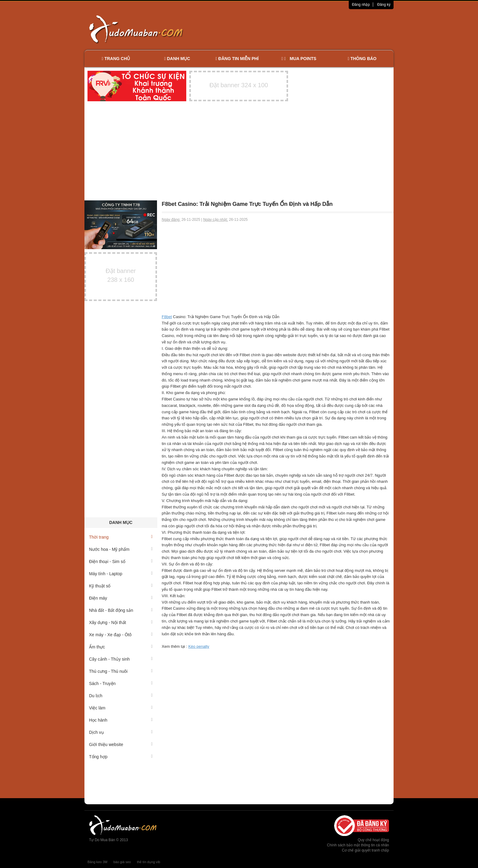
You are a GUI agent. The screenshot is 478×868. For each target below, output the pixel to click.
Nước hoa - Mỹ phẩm (121, 549)
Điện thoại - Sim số (121, 561)
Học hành (121, 720)
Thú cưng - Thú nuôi (121, 671)
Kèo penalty (199, 646)
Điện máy (121, 598)
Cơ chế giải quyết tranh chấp (366, 850)
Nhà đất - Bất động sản (121, 610)
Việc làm (121, 708)
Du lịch (121, 696)
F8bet (167, 317)
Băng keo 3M (97, 862)
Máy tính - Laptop (121, 574)
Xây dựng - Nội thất (121, 622)
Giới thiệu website (121, 744)
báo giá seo (122, 862)
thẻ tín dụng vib (148, 862)
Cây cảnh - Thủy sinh (121, 659)
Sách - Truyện (121, 683)
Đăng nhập (361, 5)
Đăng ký (384, 5)
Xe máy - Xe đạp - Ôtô (121, 635)
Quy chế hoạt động (373, 840)
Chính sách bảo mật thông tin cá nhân (358, 845)
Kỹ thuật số (121, 586)
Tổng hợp (121, 757)
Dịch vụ (121, 732)
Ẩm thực (121, 647)
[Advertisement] (303, 29)
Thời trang (121, 537)
